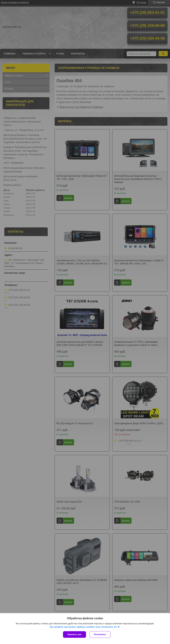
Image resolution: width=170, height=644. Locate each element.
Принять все (75, 634)
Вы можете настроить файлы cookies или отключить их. (84, 627)
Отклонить (100, 634)
